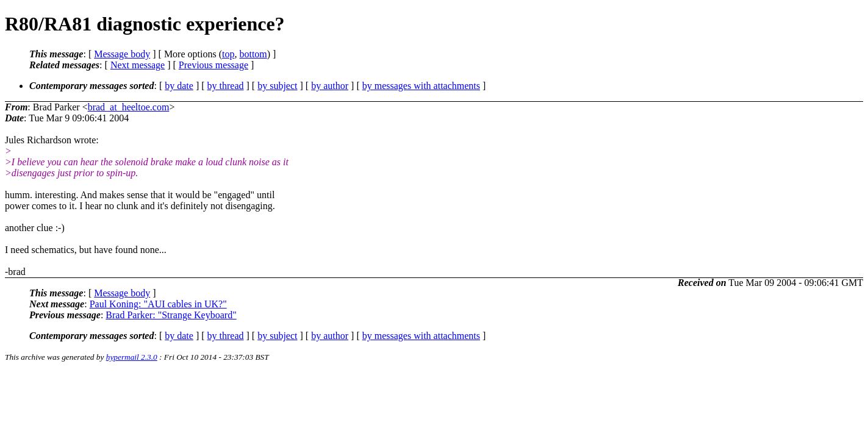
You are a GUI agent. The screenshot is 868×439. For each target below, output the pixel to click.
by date (179, 86)
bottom (253, 54)
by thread (226, 86)
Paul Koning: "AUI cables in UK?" (158, 304)
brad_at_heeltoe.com (129, 107)
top (228, 54)
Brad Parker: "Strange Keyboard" (171, 315)
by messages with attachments (421, 86)
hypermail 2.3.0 (132, 357)
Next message (138, 65)
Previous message (213, 65)
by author (330, 86)
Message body (122, 54)
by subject (277, 86)
